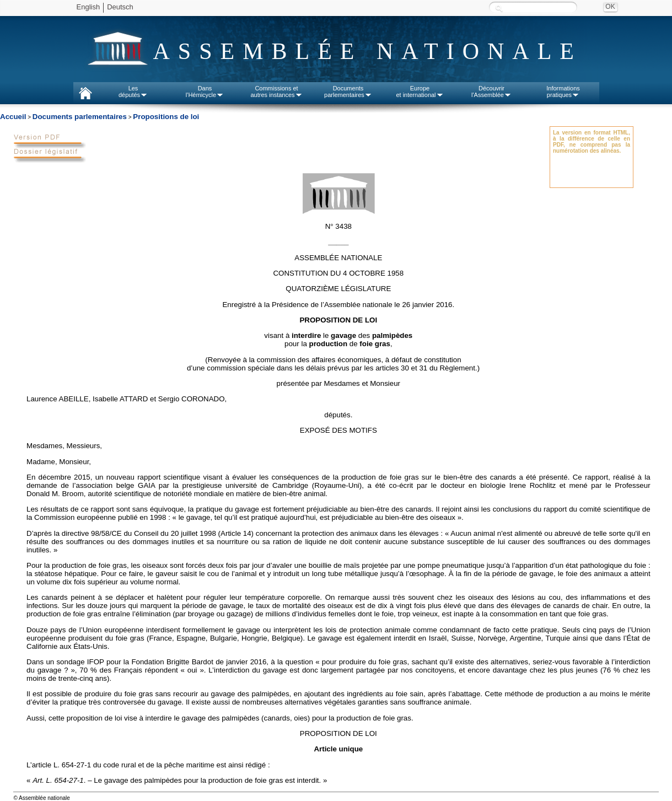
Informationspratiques (563, 92)
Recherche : (499, 8)
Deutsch (120, 7)
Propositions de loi (166, 117)
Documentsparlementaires (348, 92)
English (88, 7)
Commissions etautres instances (276, 92)
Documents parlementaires (80, 117)
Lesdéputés (133, 92)
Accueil (13, 117)
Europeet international (420, 92)
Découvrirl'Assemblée (491, 92)
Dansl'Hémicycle (205, 92)
